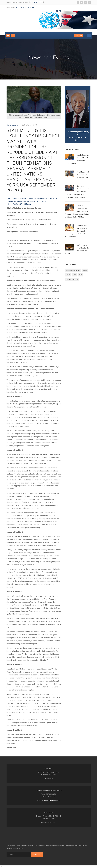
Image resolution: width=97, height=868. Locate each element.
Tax (75, 275)
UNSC (85, 270)
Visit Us (79, 35)
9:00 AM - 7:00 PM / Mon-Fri (25, 8)
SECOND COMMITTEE (73, 270)
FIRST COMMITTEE (72, 279)
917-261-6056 (38, 2)
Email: (9, 2)
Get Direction (48, 779)
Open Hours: (11, 8)
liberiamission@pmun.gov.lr (51, 801)
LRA (81, 275)
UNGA (68, 275)
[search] (89, 35)
